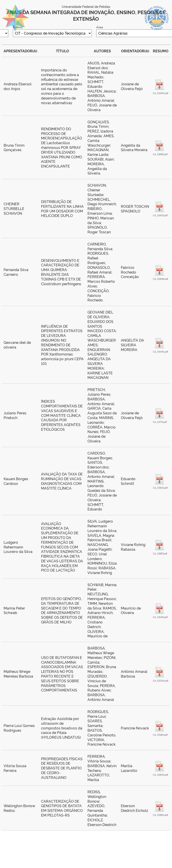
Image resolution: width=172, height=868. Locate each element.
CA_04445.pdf (160, 352)
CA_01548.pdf (160, 617)
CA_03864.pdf (160, 815)
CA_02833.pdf (160, 775)
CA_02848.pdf (160, 279)
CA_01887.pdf (160, 553)
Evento (18, 27)
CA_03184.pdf (160, 735)
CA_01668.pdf (160, 154)
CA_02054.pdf (160, 681)
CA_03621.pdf (160, 488)
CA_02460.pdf (160, 93)
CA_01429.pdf (160, 215)
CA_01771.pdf (160, 422)
